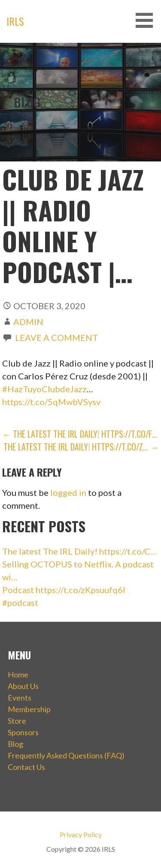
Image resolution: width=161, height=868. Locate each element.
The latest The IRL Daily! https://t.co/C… (79, 551)
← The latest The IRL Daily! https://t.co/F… (80, 434)
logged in (68, 492)
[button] (147, 20)
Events (20, 698)
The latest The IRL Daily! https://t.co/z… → (81, 447)
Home (18, 674)
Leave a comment (56, 337)
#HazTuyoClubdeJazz (44, 389)
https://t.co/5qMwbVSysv (51, 402)
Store (17, 721)
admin (28, 322)
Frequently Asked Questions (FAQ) (66, 755)
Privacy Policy (81, 834)
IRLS (15, 21)
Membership (29, 709)
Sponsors (23, 732)
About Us (23, 686)
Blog (15, 744)
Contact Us (26, 767)
